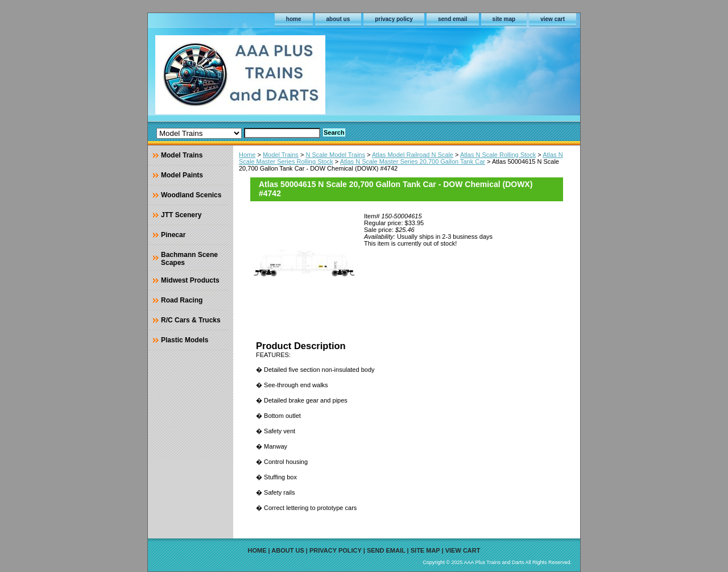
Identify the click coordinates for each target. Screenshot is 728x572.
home (294, 19)
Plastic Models (185, 340)
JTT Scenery (181, 215)
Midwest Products (190, 280)
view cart (553, 19)
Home (247, 155)
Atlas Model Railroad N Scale (413, 155)
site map (504, 19)
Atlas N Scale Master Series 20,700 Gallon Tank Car (413, 161)
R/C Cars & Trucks (191, 320)
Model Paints (182, 175)
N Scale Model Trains (335, 155)
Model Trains (281, 155)
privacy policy (394, 19)
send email (453, 19)
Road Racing (182, 300)
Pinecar (173, 235)
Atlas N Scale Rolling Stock (498, 155)
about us (338, 19)
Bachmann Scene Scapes (189, 259)
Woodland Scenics (191, 195)
